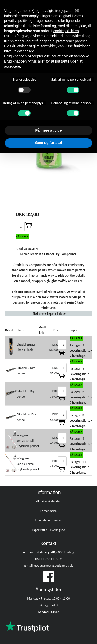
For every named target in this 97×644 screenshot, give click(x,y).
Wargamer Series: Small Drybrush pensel (28, 440)
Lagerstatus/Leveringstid (48, 530)
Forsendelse (48, 511)
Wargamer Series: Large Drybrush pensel (28, 464)
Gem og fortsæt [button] (48, 143)
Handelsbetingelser (48, 520)
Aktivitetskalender (49, 501)
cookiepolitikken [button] (66, 31)
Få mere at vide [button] (49, 130)
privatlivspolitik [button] (16, 21)
